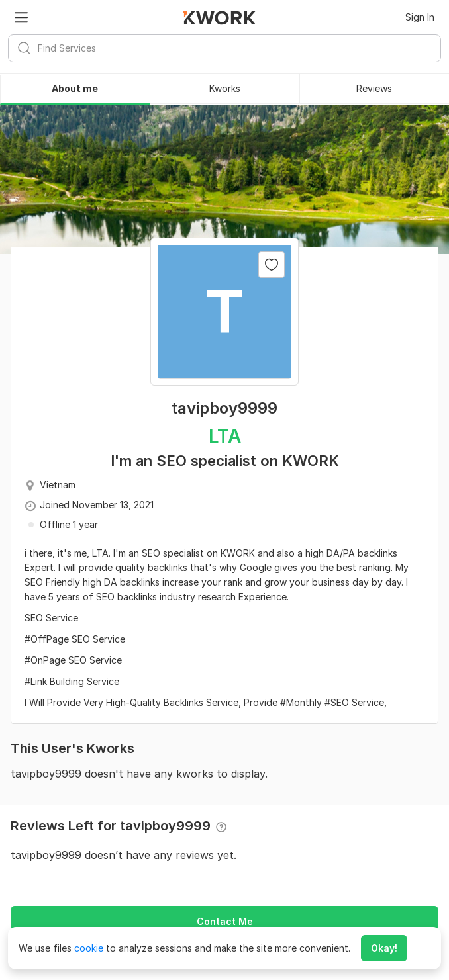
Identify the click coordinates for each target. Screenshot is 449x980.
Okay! (384, 948)
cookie (89, 948)
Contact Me (225, 921)
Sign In (420, 17)
